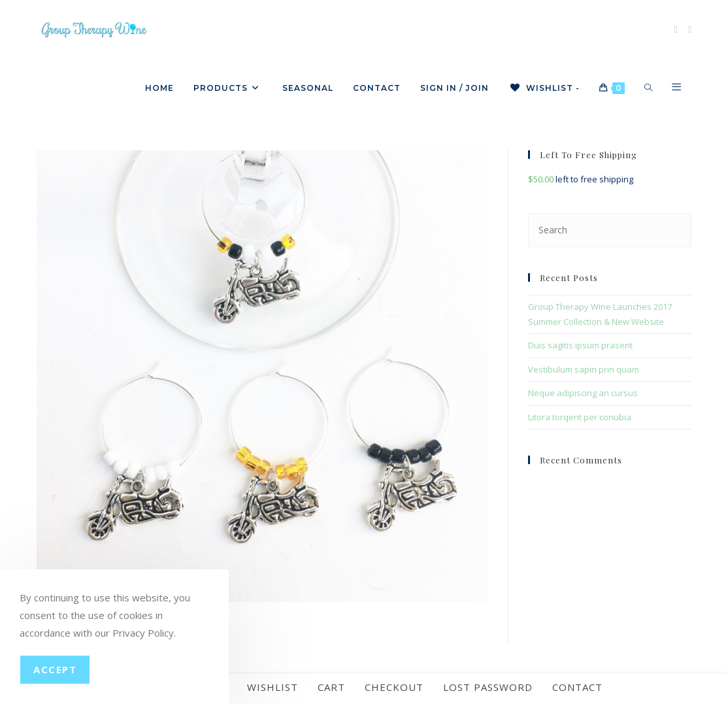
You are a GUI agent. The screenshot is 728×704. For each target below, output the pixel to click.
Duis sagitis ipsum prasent (580, 345)
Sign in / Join (455, 88)
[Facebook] (676, 30)
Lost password (488, 691)
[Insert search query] (610, 230)
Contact (577, 691)
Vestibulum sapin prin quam (584, 369)
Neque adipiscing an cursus (583, 393)
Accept (55, 669)
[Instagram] (690, 30)
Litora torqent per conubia (580, 417)
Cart (331, 691)
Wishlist (273, 691)
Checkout (394, 691)
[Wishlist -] (544, 88)
